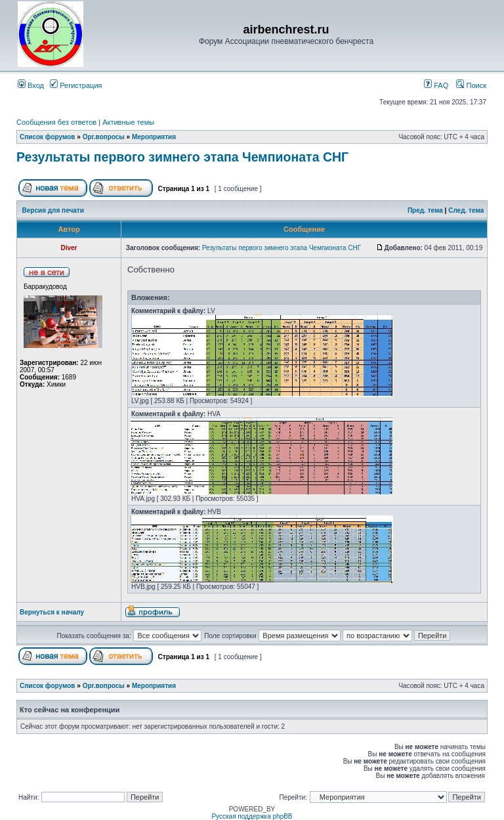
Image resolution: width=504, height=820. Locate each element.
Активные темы (128, 122)
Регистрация (76, 85)
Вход (31, 85)
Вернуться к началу (52, 612)
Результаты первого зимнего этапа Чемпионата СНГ (182, 157)
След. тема (466, 210)
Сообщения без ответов (56, 122)
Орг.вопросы (104, 137)
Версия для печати (53, 210)
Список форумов (48, 137)
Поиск (471, 85)
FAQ (436, 85)
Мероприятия (154, 137)
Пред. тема (425, 210)
